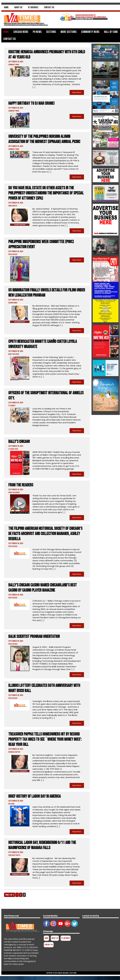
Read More (77, 92)
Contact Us (49, 7)
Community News (90, 32)
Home (6, 7)
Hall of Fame (111, 32)
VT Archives (33, 7)
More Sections (69, 32)
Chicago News (21, 32)
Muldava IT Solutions (70, 973)
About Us (18, 7)
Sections (51, 32)
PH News (37, 32)
